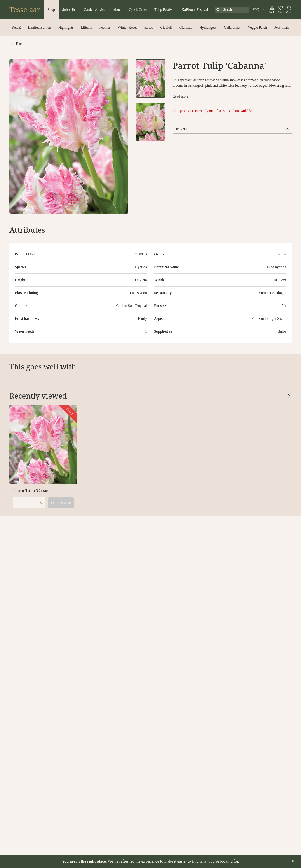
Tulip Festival (164, 10)
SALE (16, 27)
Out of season (61, 503)
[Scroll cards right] (289, 367)
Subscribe (69, 10)
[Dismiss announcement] (293, 861)
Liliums (86, 27)
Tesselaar (25, 10)
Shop (51, 10)
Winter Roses (127, 27)
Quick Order (138, 10)
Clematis (186, 27)
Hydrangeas (208, 27)
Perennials (282, 27)
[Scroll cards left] (280, 367)
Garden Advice (94, 10)
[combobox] (29, 503)
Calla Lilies (232, 27)
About (117, 10)
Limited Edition (40, 27)
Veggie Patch (257, 27)
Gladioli (166, 27)
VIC (259, 10)
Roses (149, 27)
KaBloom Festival (195, 10)
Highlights (66, 27)
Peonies (105, 27)
